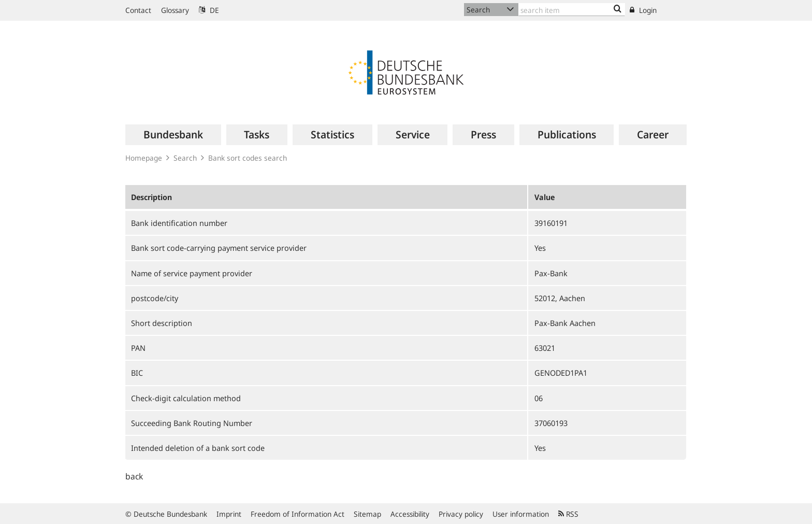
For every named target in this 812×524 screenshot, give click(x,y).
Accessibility (410, 514)
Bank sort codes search (248, 158)
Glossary (175, 10)
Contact (138, 10)
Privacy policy (461, 514)
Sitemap (367, 514)
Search (185, 158)
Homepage (144, 158)
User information (521, 514)
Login (643, 10)
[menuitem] (173, 135)
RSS (568, 514)
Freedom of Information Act (298, 514)
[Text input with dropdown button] (572, 10)
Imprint (229, 514)
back (134, 476)
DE (209, 10)
